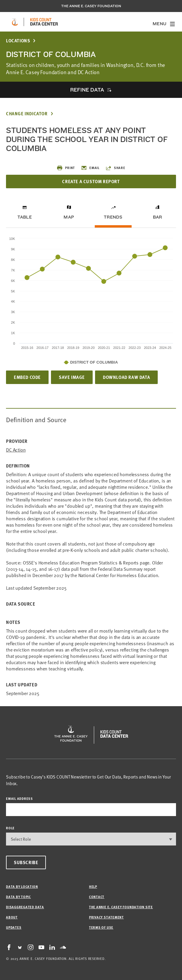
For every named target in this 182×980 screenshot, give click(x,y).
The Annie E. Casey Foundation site (121, 907)
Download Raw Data (126, 377)
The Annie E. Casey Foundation (91, 6)
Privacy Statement (106, 917)
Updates (14, 927)
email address (19, 799)
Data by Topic (18, 897)
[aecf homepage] (15, 22)
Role (10, 828)
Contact (97, 897)
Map (69, 217)
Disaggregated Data (25, 907)
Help (93, 886)
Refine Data (87, 90)
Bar (158, 217)
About (12, 917)
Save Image (72, 377)
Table (25, 217)
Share (115, 168)
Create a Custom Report (91, 181)
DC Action (16, 450)
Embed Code (27, 377)
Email (90, 168)
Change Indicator (27, 114)
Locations (18, 41)
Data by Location (22, 886)
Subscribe (26, 862)
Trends (113, 217)
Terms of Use (101, 927)
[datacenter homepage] (44, 22)
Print (66, 168)
